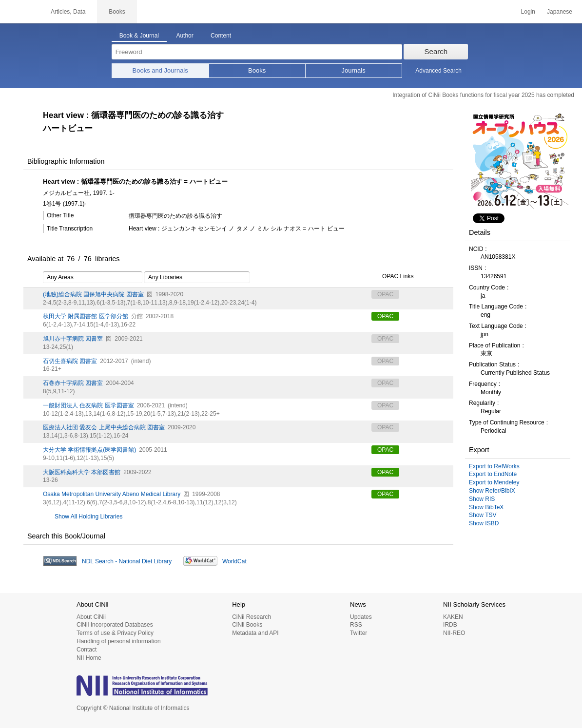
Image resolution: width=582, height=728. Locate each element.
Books (257, 70)
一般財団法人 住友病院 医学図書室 (88, 405)
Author (184, 36)
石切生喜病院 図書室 (70, 361)
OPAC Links (392, 277)
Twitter (359, 633)
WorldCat (234, 561)
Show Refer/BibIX (492, 491)
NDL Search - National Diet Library (127, 561)
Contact (87, 650)
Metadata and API (255, 633)
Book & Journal (139, 36)
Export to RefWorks (494, 466)
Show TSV (483, 515)
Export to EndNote (493, 474)
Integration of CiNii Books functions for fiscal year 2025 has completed (483, 95)
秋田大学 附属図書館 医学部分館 (86, 316)
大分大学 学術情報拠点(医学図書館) (89, 450)
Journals (354, 70)
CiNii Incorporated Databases (115, 625)
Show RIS (482, 499)
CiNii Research (252, 617)
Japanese (560, 12)
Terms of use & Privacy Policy (115, 633)
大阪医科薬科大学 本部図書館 (82, 472)
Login (528, 12)
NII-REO (454, 633)
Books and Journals (160, 70)
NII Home (89, 658)
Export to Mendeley (494, 482)
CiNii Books (247, 625)
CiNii (19, 12)
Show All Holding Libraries (88, 517)
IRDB (450, 625)
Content (221, 36)
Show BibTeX (486, 507)
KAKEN (453, 617)
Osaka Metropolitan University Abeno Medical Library (112, 494)
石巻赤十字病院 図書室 (73, 383)
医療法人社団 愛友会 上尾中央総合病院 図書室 (104, 427)
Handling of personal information (119, 641)
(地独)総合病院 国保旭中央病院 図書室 (93, 294)
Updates (361, 617)
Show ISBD (484, 523)
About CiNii (91, 617)
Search (436, 51)
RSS (356, 625)
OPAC (385, 316)
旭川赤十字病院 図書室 (73, 339)
